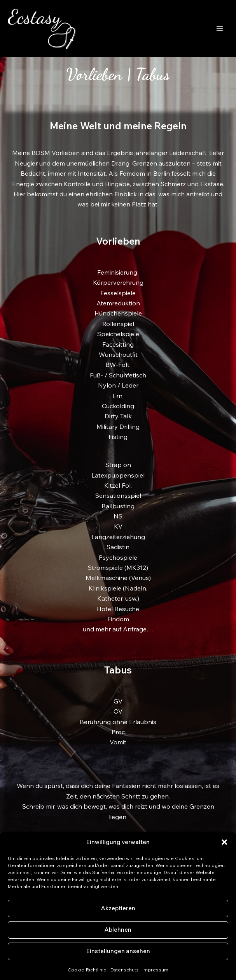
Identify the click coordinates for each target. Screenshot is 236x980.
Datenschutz (124, 970)
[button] (224, 842)
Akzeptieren (118, 908)
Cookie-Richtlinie (87, 970)
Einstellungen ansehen (118, 951)
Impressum (155, 970)
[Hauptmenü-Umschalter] (220, 28)
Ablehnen (118, 930)
